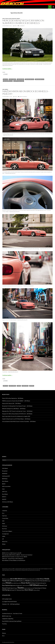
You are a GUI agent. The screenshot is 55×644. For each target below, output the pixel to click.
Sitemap (4, 633)
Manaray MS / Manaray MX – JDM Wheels (12, 403)
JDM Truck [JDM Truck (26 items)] (13, 581)
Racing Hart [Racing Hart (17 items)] (43, 583)
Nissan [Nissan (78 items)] (8, 583)
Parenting (4, 624)
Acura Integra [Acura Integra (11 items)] (8, 579)
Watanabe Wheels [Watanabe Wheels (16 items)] (21, 590)
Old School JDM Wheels (8, 502)
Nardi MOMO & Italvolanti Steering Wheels (12, 621)
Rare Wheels (5, 494)
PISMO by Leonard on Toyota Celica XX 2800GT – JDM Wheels (16, 401)
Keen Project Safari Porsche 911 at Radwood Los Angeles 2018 (16, 416)
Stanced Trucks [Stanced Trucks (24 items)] (6, 588)
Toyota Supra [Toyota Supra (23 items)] (38, 588)
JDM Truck (5, 492)
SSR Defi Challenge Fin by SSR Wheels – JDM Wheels (14, 409)
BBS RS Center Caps (7, 616)
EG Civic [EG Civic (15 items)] (35, 579)
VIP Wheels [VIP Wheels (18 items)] (44, 588)
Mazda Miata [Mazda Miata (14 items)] (32, 581)
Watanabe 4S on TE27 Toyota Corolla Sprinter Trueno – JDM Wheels (17, 411)
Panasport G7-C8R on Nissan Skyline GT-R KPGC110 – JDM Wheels (17, 414)
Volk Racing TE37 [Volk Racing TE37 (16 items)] (13, 590)
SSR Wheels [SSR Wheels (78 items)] (34, 585)
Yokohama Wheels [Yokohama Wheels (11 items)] (37, 590)
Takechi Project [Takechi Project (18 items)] (14, 588)
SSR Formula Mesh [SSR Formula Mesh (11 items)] (26, 585)
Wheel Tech (5, 542)
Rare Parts (4, 529)
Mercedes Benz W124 (8, 81)
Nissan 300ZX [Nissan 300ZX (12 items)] (14, 583)
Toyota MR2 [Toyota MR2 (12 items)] (32, 588)
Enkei (3, 489)
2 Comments (22, 26)
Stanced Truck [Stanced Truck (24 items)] (43, 585)
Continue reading (7, 69)
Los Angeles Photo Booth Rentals (9, 602)
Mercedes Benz (21, 79)
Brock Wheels (12, 79)
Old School (5, 526)
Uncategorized (5, 534)
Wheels (18, 19)
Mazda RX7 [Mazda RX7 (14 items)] (38, 581)
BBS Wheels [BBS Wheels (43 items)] (19, 579)
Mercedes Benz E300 (30, 79)
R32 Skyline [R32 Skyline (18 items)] (38, 583)
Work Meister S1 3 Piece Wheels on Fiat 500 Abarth (14, 560)
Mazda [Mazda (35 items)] (27, 581)
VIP (3, 539)
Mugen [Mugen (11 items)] (49, 581)
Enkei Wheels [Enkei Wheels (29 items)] (40, 579)
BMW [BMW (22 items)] (24, 579)
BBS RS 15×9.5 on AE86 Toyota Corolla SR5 (12, 553)
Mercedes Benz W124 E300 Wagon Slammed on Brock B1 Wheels (23, 22)
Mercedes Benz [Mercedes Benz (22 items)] (44, 581)
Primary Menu (53, 7)
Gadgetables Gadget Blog (8, 619)
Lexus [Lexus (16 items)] (24, 581)
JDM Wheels (5, 468)
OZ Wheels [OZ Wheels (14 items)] (33, 583)
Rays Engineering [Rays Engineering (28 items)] (7, 585)
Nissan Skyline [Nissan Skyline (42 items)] (26, 583)
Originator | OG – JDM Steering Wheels (11, 604)
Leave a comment (23, 97)
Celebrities (5, 511)
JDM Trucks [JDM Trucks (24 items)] (19, 581)
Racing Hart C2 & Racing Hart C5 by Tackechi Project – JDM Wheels (17, 406)
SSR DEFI (4, 499)
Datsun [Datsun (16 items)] (31, 579)
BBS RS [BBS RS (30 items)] (12, 579)
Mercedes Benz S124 (40, 79)
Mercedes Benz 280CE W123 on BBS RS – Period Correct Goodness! (17, 555)
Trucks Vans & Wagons (11, 19)
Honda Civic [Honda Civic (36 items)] (6, 581)
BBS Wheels (5, 479)
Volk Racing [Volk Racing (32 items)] (6, 590)
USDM (4, 536)
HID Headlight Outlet (7, 599)
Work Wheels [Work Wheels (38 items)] (29, 590)
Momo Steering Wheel (19, 81)
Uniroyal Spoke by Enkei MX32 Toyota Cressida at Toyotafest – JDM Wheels (19, 421)
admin (15, 26)
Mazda (19, 386)
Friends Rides (5, 518)
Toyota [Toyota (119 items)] (21, 588)
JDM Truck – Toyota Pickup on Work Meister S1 (13, 559)
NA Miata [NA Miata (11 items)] (4, 583)
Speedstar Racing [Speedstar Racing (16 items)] (16, 585)
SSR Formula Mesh (6, 486)
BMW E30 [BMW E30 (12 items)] (28, 579)
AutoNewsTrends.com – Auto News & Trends (12, 613)
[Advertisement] (27, 436)
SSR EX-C (4, 497)
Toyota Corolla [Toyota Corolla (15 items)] (27, 588)
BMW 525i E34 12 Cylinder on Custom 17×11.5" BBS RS (15, 557)
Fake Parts (4, 516)
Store (3, 636)
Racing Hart (5, 471)
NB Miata (32, 386)
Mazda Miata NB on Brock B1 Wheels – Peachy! (26, 93)
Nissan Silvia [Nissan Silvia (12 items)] (19, 583)
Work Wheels (5, 481)
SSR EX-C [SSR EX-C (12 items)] (21, 585)
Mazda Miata (25, 386)
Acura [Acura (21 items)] (4, 579)
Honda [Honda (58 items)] (47, 579)
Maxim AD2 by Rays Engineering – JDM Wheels (13, 398)
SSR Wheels (5, 474)
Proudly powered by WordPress (8, 642)
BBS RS (4, 484)
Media (4, 523)
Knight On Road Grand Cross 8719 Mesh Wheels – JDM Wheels (16, 419)
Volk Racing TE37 (6, 476)
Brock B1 (6, 79)
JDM (3, 89)
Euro (4, 19)
